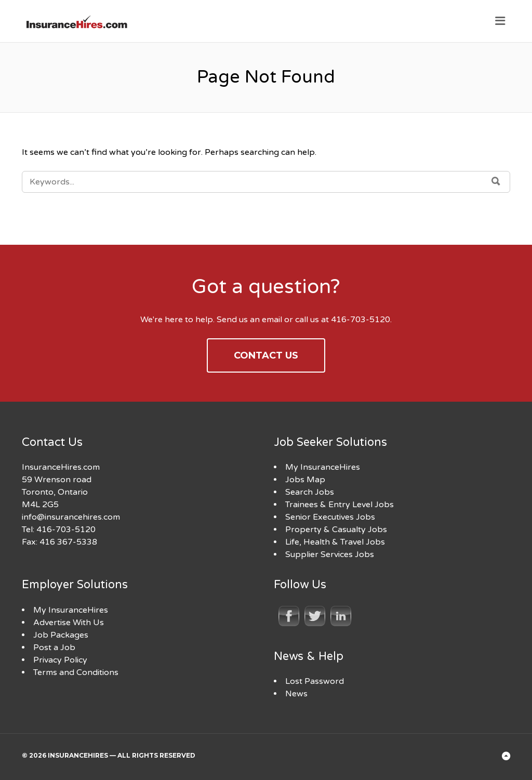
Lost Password (315, 681)
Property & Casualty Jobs (336, 530)
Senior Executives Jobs (330, 517)
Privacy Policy (60, 660)
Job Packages (61, 635)
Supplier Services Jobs (330, 554)
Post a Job (54, 647)
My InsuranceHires (323, 467)
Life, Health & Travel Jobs (335, 542)
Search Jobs (310, 492)
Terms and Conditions (76, 672)
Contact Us (266, 355)
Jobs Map (305, 480)
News (296, 694)
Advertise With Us (69, 623)
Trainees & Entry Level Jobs (340, 505)
